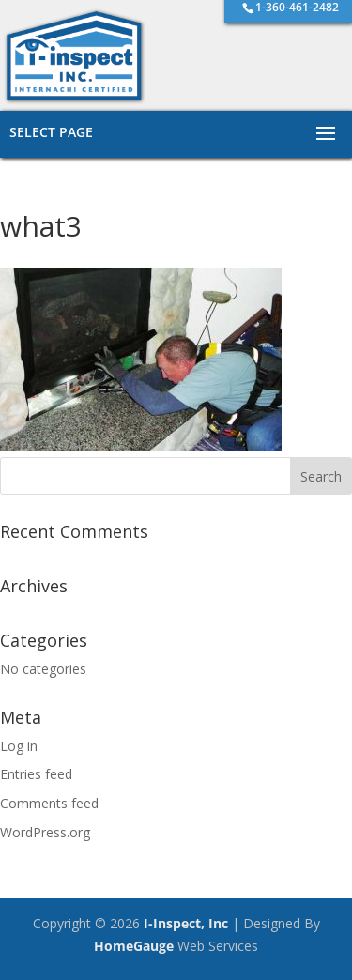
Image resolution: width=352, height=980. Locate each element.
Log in (19, 746)
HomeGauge (134, 946)
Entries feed (36, 774)
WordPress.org (45, 832)
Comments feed (49, 803)
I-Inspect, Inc (186, 923)
